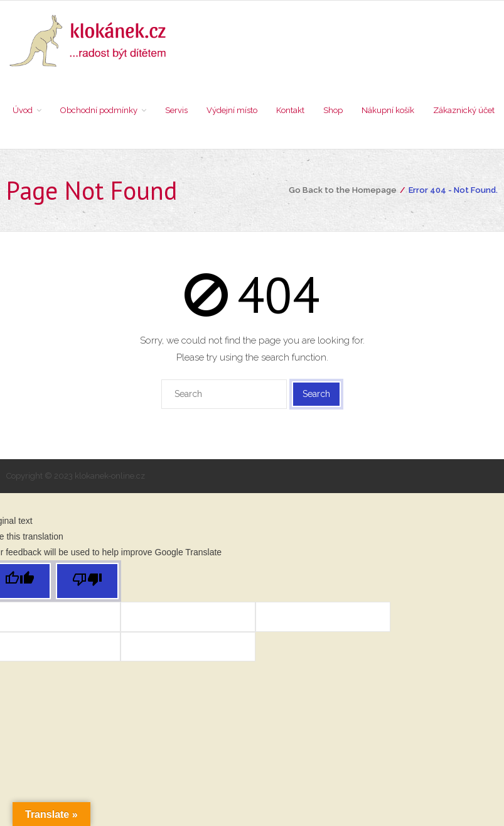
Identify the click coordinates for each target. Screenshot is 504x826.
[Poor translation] (87, 581)
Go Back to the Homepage (343, 190)
